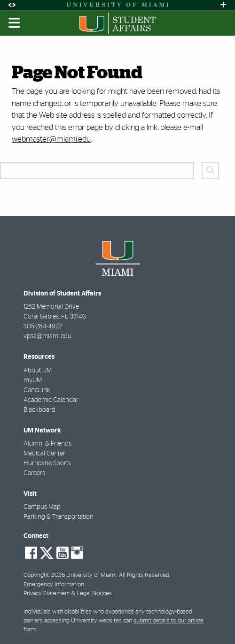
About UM (38, 371)
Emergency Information (54, 585)
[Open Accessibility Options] (12, 5)
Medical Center (44, 454)
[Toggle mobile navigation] (15, 23)
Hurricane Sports (47, 463)
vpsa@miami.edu (47, 336)
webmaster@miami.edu (51, 139)
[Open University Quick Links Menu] (223, 5)
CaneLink (37, 390)
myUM (33, 380)
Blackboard (39, 410)
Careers (34, 473)
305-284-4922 (43, 326)
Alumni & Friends (47, 444)
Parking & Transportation (59, 517)
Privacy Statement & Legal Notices (68, 594)
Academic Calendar (51, 400)
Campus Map (42, 507)
